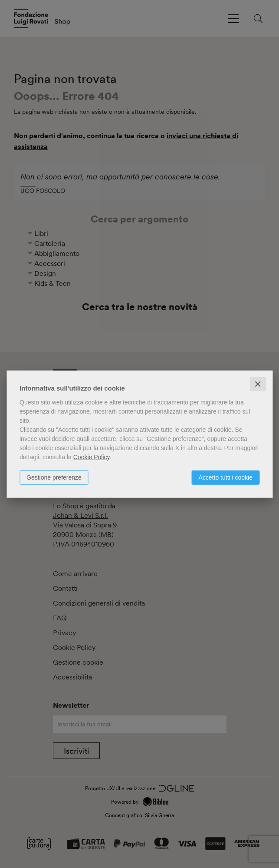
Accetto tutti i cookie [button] (225, 477)
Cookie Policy (92, 457)
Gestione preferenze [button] (54, 477)
